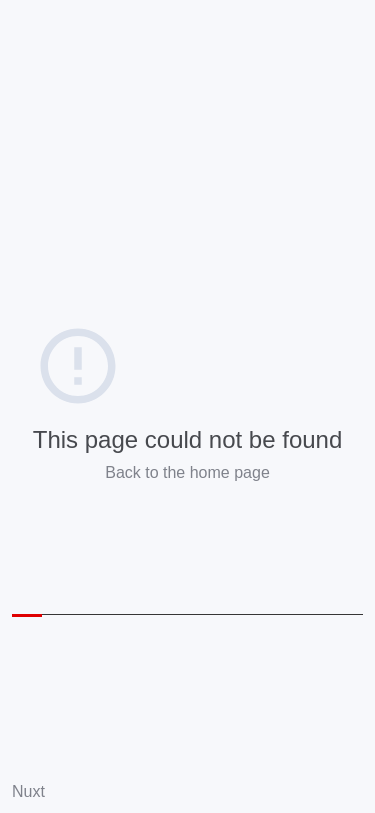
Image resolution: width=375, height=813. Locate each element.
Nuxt (28, 791)
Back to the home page (187, 472)
